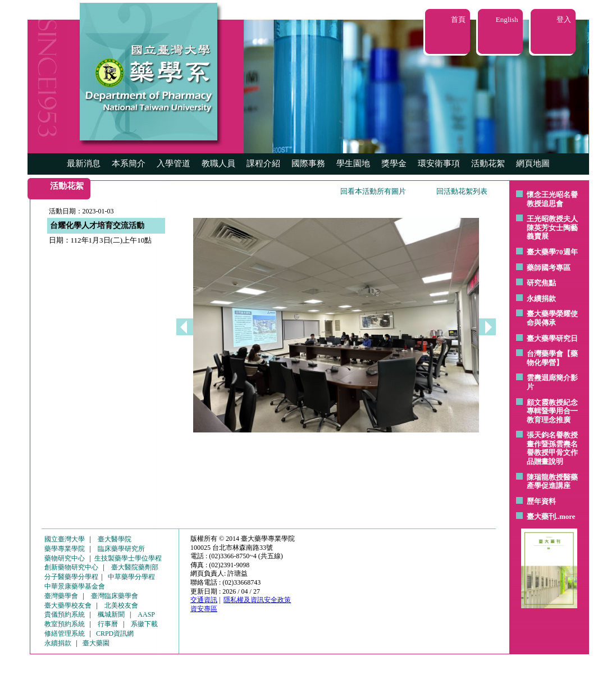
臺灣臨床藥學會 (115, 596)
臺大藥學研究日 (552, 338)
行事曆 (108, 624)
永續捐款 (541, 299)
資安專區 (204, 609)
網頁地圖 (533, 163)
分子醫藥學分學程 (71, 577)
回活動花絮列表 (462, 191)
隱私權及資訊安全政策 (257, 600)
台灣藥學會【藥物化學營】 (552, 358)
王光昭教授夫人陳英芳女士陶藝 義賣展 (552, 227)
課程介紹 (263, 163)
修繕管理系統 (65, 634)
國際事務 (308, 163)
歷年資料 (541, 501)
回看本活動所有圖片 (373, 191)
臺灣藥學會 (61, 596)
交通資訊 (204, 600)
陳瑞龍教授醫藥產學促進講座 (552, 482)
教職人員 (218, 163)
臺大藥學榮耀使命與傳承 (552, 318)
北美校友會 (121, 605)
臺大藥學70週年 (552, 252)
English (507, 19)
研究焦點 (541, 283)
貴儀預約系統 (65, 614)
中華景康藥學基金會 (75, 586)
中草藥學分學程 (131, 577)
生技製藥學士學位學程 (128, 558)
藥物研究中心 (65, 558)
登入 (564, 19)
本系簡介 (129, 163)
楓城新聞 (111, 614)
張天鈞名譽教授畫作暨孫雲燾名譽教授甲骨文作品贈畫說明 (552, 448)
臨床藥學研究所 (121, 549)
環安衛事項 (439, 163)
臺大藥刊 (541, 516)
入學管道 (174, 163)
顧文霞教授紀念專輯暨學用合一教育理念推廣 (552, 411)
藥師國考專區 (549, 268)
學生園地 (353, 163)
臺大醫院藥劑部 (135, 567)
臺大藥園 (96, 643)
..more (566, 516)
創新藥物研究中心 (71, 567)
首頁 (458, 19)
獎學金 (394, 163)
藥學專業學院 (65, 549)
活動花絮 (488, 163)
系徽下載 (144, 624)
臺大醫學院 (115, 539)
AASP (146, 614)
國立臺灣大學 (65, 539)
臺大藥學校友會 (68, 605)
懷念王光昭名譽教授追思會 (552, 199)
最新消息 (84, 163)
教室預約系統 (65, 624)
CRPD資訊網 (115, 634)
